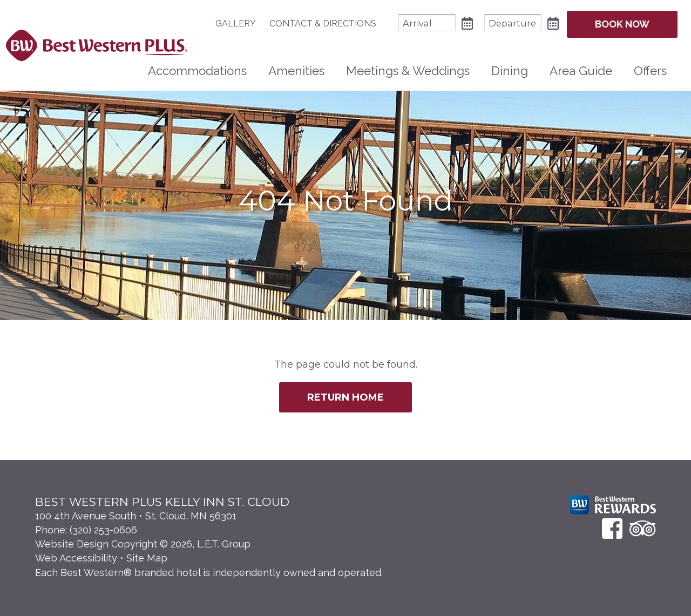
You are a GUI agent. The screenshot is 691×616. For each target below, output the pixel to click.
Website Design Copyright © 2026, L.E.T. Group (143, 544)
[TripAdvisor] (643, 528)
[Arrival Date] (427, 23)
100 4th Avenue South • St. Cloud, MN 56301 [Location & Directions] (136, 516)
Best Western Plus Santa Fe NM (96, 45)
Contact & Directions (323, 23)
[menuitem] (241, 23)
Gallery (236, 23)
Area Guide (581, 71)
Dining (510, 71)
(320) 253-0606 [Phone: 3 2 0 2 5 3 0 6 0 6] (103, 530)
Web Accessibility (76, 558)
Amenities (296, 71)
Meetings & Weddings (408, 71)
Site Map (147, 558)
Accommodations (197, 71)
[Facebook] (612, 528)
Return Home (345, 397)
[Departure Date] (513, 23)
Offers (650, 71)
